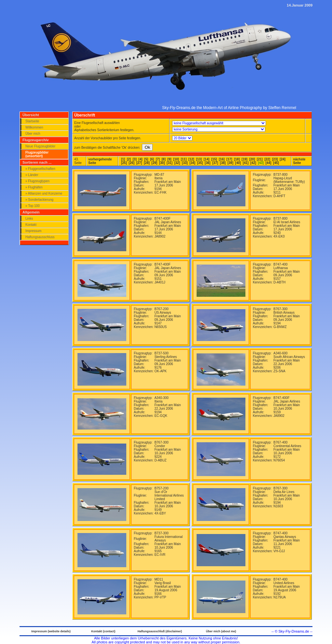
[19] (244, 159)
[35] (200, 163)
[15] (214, 159)
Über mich (33, 134)
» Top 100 (33, 206)
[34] (192, 163)
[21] (260, 159)
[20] (252, 159)
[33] (185, 163)
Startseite (32, 121)
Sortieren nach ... (37, 162)
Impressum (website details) (51, 631)
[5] (146, 159)
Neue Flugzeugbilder (40, 146)
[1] (123, 159)
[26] (131, 163)
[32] (177, 163)
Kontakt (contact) (103, 631)
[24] (283, 159)
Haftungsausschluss (40, 237)
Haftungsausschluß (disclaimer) (160, 631)
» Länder (32, 175)
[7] (158, 159)
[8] (164, 159)
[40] (238, 163)
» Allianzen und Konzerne (44, 193)
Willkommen (34, 127)
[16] (222, 159)
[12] (191, 159)
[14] (207, 159)
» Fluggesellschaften (40, 169)
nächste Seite (299, 161)
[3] (135, 159)
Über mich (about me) (221, 631)
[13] (199, 159)
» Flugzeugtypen (37, 181)
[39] (230, 163)
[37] (215, 163)
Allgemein (31, 212)
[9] (169, 159)
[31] (170, 163)
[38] (223, 163)
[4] (140, 159)
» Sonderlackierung (39, 200)
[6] (152, 159)
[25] (124, 163)
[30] (162, 163)
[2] (129, 159)
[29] (154, 163)
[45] (276, 163)
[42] (253, 163)
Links (29, 219)
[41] (246, 163)
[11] (184, 159)
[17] (229, 159)
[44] (269, 163)
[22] (267, 159)
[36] (208, 163)
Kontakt (31, 225)
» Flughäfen (34, 187)
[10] (176, 159)
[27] (139, 163)
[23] (275, 159)
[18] (237, 159)
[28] (147, 163)
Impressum (33, 231)
